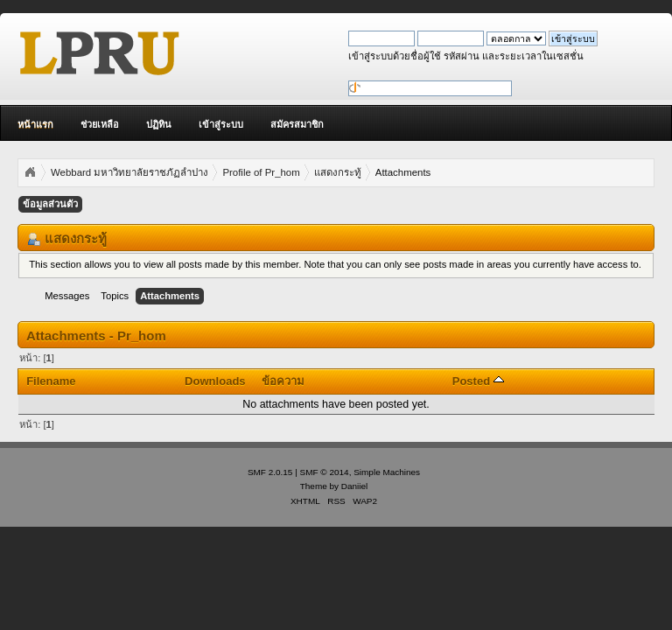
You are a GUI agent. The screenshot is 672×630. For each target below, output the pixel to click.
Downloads (215, 381)
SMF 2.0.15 (270, 472)
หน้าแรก (35, 124)
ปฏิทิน (159, 124)
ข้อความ (283, 381)
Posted (478, 381)
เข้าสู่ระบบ (221, 124)
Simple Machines (387, 472)
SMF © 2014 (325, 472)
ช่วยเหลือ (100, 124)
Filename (51, 381)
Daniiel (354, 486)
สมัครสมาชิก (297, 124)
